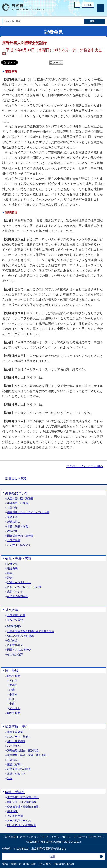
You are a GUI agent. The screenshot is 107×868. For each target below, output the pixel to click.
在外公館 (12, 508)
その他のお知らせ (18, 596)
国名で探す (14, 713)
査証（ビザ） (15, 765)
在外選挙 (12, 760)
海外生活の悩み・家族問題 (23, 751)
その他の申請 (15, 816)
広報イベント (15, 592)
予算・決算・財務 (18, 527)
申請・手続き (15, 792)
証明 (10, 778)
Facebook (80, 12)
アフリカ (15, 708)
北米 (12, 690)
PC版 (77, 5)
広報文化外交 (15, 645)
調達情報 (12, 811)
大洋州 (13, 685)
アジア (13, 681)
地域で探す (14, 676)
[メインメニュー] (100, 8)
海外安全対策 (15, 732)
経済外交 (12, 641)
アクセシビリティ (31, 837)
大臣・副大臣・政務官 (20, 499)
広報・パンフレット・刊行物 (24, 587)
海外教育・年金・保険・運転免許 (27, 755)
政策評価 (12, 531)
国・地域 (12, 671)
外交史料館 (14, 540)
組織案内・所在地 (18, 503)
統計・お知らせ (16, 774)
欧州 (12, 699)
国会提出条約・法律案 (20, 536)
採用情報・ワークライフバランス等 (28, 512)
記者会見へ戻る (16, 478)
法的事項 (11, 837)
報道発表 (12, 569)
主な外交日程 (15, 620)
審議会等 (12, 517)
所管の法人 (14, 522)
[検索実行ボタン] (95, 21)
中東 (12, 704)
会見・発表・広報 (18, 559)
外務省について (17, 493)
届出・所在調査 (16, 741)
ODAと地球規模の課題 (20, 636)
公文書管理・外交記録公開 (23, 807)
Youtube (92, 12)
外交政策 (12, 610)
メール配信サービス (19, 821)
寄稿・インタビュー (19, 582)
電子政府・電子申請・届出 (23, 798)
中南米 (13, 695)
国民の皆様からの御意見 (22, 825)
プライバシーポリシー (59, 837)
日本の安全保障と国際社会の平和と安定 (31, 631)
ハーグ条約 (14, 746)
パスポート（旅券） (19, 737)
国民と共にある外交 (19, 650)
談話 (10, 573)
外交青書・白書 (16, 615)
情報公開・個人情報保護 (22, 802)
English (88, 5)
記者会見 (12, 564)
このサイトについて (19, 545)
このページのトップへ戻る (85, 466)
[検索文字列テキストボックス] (43, 21)
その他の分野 (15, 655)
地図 (52, 856)
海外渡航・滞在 (17, 727)
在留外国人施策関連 (19, 769)
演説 (10, 578)
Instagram (86, 12)
